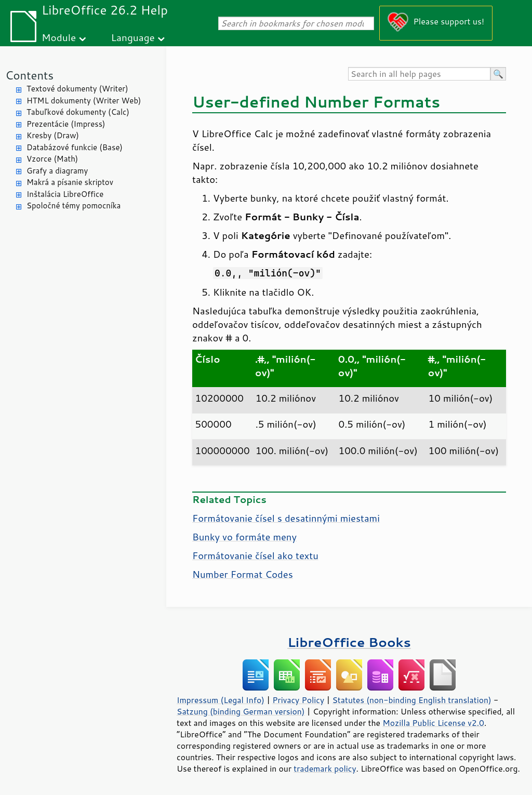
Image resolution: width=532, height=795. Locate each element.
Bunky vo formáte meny (244, 537)
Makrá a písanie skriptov (70, 182)
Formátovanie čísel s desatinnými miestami (286, 518)
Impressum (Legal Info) (221, 700)
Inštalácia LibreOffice (65, 194)
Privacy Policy (298, 700)
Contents (29, 75)
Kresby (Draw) (53, 135)
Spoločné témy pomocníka (74, 206)
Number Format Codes (243, 574)
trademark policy (325, 769)
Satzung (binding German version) (241, 711)
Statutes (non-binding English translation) (411, 700)
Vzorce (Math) (52, 159)
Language (133, 37)
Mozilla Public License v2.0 (433, 723)
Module (59, 37)
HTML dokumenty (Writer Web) (84, 101)
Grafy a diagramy (57, 171)
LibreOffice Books (349, 642)
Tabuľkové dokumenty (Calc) (78, 112)
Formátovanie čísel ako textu (255, 555)
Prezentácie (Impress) (66, 124)
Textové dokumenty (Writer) (77, 89)
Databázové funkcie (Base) (75, 147)
